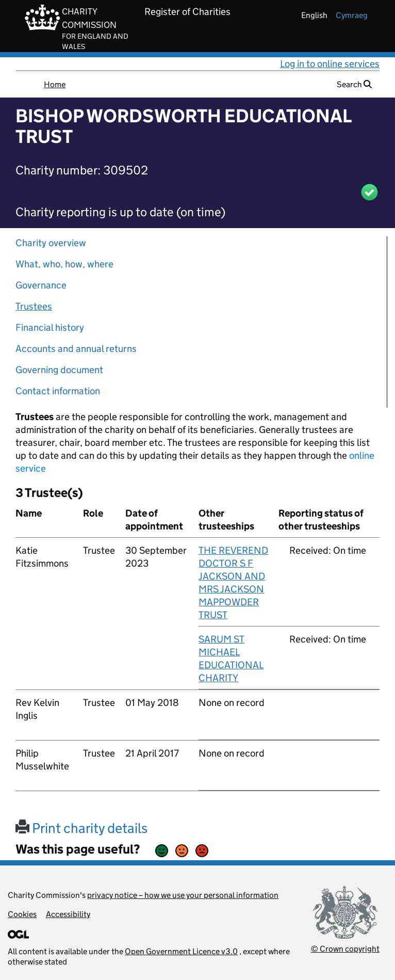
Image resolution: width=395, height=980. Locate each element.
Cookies (22, 914)
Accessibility (68, 914)
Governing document (59, 370)
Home (55, 84)
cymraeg (352, 15)
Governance (41, 285)
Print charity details (81, 828)
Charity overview (51, 243)
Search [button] (354, 84)
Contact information (58, 391)
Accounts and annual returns (76, 349)
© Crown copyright (345, 949)
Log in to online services (330, 64)
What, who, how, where (64, 264)
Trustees (34, 306)
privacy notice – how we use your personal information (183, 895)
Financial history (50, 327)
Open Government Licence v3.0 (181, 951)
